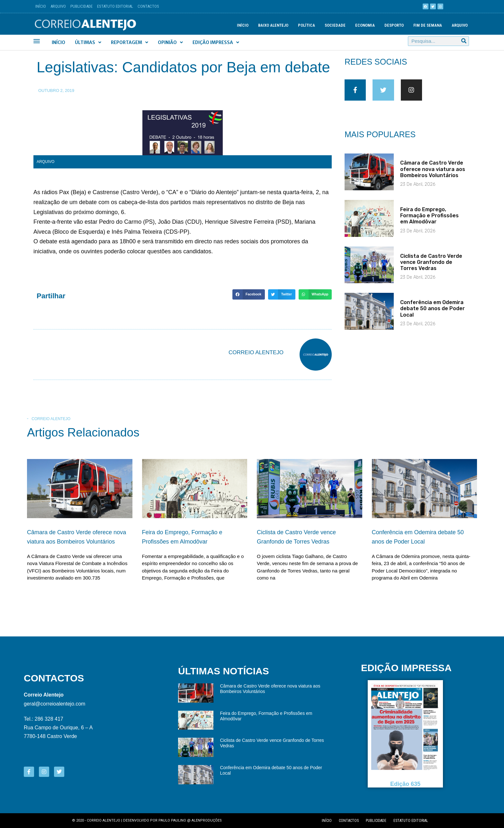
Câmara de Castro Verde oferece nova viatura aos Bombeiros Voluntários (433, 173)
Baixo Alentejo (273, 25)
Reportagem (130, 42)
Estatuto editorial (411, 821)
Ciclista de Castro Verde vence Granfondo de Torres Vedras (431, 266)
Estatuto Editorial (115, 6)
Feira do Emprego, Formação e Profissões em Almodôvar (429, 220)
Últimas (88, 42)
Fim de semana (428, 25)
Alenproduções (207, 820)
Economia (365, 25)
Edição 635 (405, 784)
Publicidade (81, 6)
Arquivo (58, 6)
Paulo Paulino (172, 820)
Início (41, 6)
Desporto (394, 25)
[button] (248, 294)
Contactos (148, 6)
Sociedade (335, 25)
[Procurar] (464, 41)
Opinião (170, 42)
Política (306, 25)
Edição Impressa (216, 42)
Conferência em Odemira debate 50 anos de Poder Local (432, 313)
